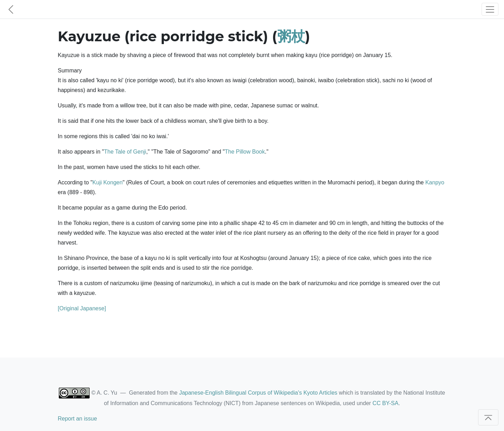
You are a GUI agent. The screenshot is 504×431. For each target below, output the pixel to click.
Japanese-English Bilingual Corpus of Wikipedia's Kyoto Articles (258, 393)
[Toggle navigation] (490, 9)
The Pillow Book (245, 152)
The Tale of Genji (125, 152)
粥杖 (291, 36)
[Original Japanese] (82, 308)
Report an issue (77, 419)
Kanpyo (435, 182)
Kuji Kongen (107, 182)
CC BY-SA (385, 403)
